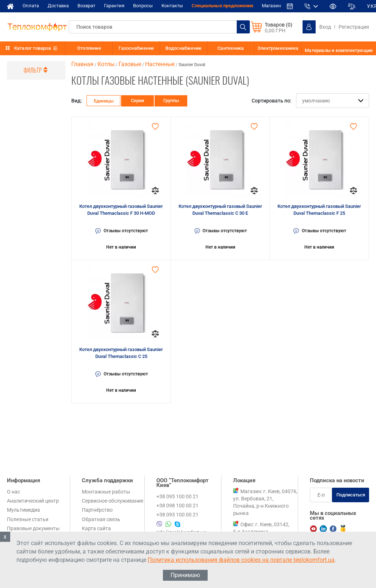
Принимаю (185, 575)
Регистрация (354, 27)
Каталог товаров (33, 48)
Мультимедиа (23, 510)
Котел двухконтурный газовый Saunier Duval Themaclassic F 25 (319, 210)
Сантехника (231, 48)
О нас (13, 492)
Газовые (130, 64)
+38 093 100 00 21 (177, 515)
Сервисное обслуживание (113, 501)
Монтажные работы (106, 492)
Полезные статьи (28, 519)
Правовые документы (33, 528)
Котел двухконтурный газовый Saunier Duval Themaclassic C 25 (121, 353)
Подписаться (351, 495)
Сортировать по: (272, 101)
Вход (325, 27)
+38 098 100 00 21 (177, 506)
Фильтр (36, 70)
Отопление (89, 48)
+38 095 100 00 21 (177, 496)
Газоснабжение (136, 48)
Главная (82, 64)
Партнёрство (97, 510)
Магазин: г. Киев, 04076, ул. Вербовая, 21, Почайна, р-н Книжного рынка (265, 502)
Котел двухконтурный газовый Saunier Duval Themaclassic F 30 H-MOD (121, 210)
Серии (138, 100)
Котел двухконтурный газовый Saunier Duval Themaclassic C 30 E (220, 210)
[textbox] (159, 27)
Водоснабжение (184, 48)
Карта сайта (96, 528)
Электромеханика (278, 48)
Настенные (160, 64)
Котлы (106, 64)
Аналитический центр (33, 501)
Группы (171, 100)
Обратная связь (101, 519)
